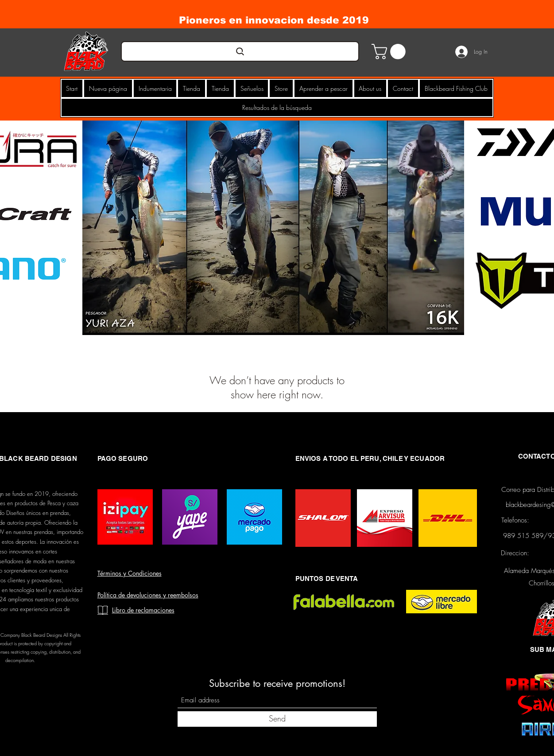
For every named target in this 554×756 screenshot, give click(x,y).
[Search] (240, 51)
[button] (390, 52)
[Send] (277, 719)
